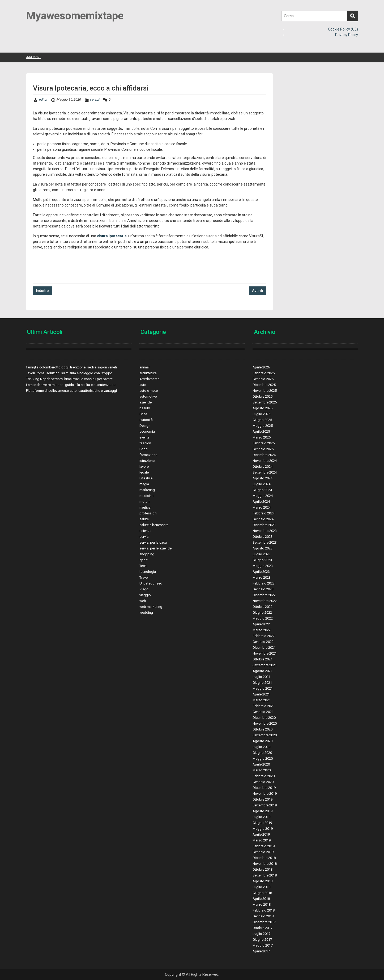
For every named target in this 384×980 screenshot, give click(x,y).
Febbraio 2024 (264, 513)
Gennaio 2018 (263, 916)
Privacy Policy (347, 35)
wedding (146, 612)
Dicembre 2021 (264, 648)
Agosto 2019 (263, 811)
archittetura (148, 373)
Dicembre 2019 (264, 788)
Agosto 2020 (263, 741)
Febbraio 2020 (264, 776)
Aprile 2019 (261, 834)
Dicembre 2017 (264, 922)
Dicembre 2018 (264, 858)
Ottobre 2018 (263, 869)
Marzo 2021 (262, 700)
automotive (148, 396)
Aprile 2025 (261, 431)
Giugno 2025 (262, 420)
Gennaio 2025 (263, 449)
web (143, 601)
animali (145, 367)
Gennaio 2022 (263, 642)
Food (144, 449)
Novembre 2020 (265, 723)
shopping (147, 554)
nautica (145, 507)
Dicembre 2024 (264, 455)
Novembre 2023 (265, 531)
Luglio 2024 (261, 484)
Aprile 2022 (261, 624)
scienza (145, 531)
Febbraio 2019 (264, 846)
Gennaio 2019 (263, 852)
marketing (147, 490)
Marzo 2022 (262, 630)
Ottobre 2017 (263, 928)
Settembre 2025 (265, 402)
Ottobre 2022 (263, 607)
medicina (146, 496)
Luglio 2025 (261, 414)
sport (144, 560)
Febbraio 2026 (264, 373)
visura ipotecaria (112, 236)
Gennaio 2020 (263, 782)
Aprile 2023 (261, 572)
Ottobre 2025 (263, 396)
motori (144, 502)
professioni (148, 513)
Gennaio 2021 (263, 712)
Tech (143, 566)
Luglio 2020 (261, 747)
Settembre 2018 (265, 875)
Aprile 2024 (261, 502)
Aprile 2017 (261, 951)
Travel (144, 577)
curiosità (146, 420)
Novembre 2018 (265, 864)
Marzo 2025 (262, 437)
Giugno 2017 (262, 940)
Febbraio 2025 (264, 443)
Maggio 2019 (263, 829)
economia (147, 431)
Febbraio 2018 (264, 910)
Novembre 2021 (265, 653)
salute (144, 519)
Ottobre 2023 (263, 537)
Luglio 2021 (261, 677)
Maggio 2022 (263, 618)
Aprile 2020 (261, 764)
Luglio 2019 (261, 817)
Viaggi (144, 589)
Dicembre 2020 (264, 718)
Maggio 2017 (263, 945)
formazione (148, 455)
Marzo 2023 (262, 577)
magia (144, 484)
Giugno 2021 (262, 683)
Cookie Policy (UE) (343, 29)
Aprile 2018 (261, 899)
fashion (145, 443)
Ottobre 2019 (263, 799)
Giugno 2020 (262, 753)
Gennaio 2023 (263, 589)
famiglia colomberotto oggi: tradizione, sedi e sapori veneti (71, 367)
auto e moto (149, 391)
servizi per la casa (153, 542)
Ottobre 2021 (263, 659)
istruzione (147, 461)
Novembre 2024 (265, 461)
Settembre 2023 (265, 542)
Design (145, 426)
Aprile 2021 (261, 694)
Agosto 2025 (263, 408)
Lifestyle (146, 478)
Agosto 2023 (263, 548)
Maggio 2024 (263, 496)
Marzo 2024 (262, 507)
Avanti (257, 291)
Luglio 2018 (261, 887)
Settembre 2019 (265, 805)
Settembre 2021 (265, 665)
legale (144, 472)
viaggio (145, 595)
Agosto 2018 (263, 881)
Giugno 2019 (262, 823)
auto (143, 385)
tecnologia (148, 572)
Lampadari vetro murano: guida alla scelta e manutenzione (71, 385)
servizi (95, 99)
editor (43, 99)
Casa (143, 414)
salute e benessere (154, 525)
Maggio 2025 (263, 426)
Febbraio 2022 (264, 636)
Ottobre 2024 (263, 467)
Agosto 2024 (263, 478)
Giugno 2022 (262, 612)
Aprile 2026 (261, 367)
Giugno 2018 (262, 893)
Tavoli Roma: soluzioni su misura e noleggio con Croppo (69, 373)
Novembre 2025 (265, 391)
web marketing (151, 607)
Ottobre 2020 (263, 729)
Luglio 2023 (261, 554)
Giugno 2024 (262, 490)
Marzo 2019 (262, 840)
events (144, 437)
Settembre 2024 (265, 472)
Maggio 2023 (263, 566)
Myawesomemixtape (75, 16)
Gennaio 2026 (263, 379)
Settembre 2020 (265, 735)
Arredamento (150, 379)
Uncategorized (151, 583)
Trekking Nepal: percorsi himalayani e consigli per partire (69, 379)
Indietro (42, 291)
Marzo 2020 (262, 770)
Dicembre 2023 (264, 525)
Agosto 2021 (263, 671)
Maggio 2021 (263, 688)
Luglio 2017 (261, 934)
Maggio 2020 (263, 758)
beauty (145, 408)
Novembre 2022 (265, 601)
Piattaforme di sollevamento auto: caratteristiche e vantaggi (71, 391)
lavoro (144, 467)
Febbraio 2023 (264, 583)
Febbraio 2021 (264, 706)
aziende (146, 402)
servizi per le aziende (155, 548)
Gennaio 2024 (263, 519)
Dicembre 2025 (264, 385)
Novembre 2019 (265, 794)
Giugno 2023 (262, 560)
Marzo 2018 (262, 904)
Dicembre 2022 (264, 595)
